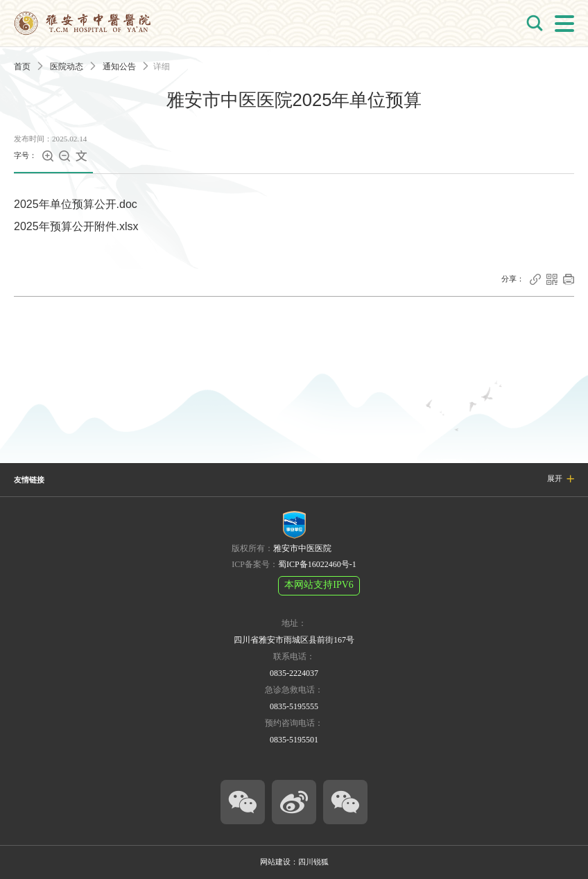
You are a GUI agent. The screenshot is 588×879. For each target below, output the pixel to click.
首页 (22, 67)
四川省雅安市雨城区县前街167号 (294, 640)
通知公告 (119, 67)
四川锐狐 (313, 862)
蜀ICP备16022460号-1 (317, 564)
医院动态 (67, 67)
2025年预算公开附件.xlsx (76, 226)
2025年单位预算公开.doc (76, 204)
